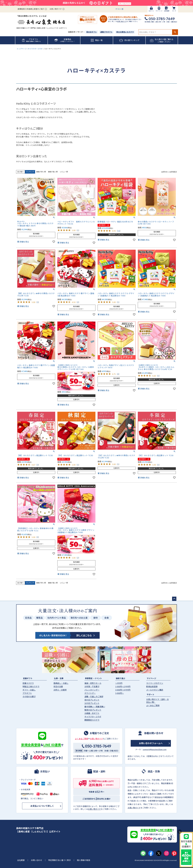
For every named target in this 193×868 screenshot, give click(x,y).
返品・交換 (154, 771)
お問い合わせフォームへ (151, 743)
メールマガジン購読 (155, 690)
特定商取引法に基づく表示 (60, 860)
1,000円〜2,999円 (123, 686)
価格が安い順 (41, 172)
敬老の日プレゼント (93, 710)
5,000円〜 (119, 693)
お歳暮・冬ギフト (92, 713)
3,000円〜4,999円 (123, 690)
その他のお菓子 (29, 697)
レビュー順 (64, 172)
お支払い (45, 771)
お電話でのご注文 (99, 733)
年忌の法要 (58, 686)
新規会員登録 (152, 686)
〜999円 (119, 683)
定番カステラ (28, 683)
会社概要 (21, 860)
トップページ (22, 49)
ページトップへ (174, 599)
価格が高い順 (53, 172)
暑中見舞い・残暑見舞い (95, 707)
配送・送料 (99, 771)
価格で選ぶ (120, 678)
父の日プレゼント (92, 703)
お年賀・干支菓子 (92, 686)
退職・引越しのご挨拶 (94, 697)
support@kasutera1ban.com (155, 749)
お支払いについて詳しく (42, 806)
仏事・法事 (59, 678)
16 (119, 231)
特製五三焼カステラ (31, 686)
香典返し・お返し (61, 683)
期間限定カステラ (92, 720)
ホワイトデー (90, 693)
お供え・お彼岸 (60, 690)
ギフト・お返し (29, 690)
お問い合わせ (36, 860)
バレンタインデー (92, 690)
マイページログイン (155, 683)
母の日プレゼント (92, 700)
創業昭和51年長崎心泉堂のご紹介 (31, 9)
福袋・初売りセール (93, 683)
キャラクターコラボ (35, 49)
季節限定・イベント (93, 678)
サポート (151, 695)
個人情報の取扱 (83, 860)
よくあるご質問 (153, 705)
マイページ (151, 678)
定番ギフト (28, 678)
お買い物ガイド (56, 9)
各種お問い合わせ (154, 733)
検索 (175, 32)
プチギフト (27, 693)
